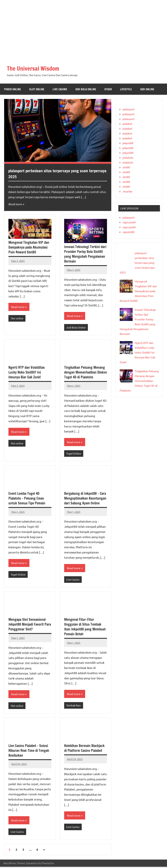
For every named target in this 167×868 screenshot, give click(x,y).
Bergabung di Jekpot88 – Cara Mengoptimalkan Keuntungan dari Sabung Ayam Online (85, 499)
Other (108, 89)
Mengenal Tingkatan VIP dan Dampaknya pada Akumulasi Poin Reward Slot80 (29, 247)
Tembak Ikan (74, 706)
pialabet (127, 124)
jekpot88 (128, 143)
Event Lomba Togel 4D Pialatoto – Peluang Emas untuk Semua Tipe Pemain (27, 499)
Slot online (37, 89)
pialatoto (128, 157)
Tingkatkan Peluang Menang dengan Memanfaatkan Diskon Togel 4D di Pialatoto (86, 372)
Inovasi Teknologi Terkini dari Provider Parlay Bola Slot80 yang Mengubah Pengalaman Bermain (85, 254)
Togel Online (74, 454)
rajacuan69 (129, 222)
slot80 (126, 167)
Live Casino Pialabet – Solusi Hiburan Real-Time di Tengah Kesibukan (29, 751)
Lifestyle (126, 89)
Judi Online (147, 89)
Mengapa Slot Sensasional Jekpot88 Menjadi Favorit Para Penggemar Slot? (30, 625)
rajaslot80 (128, 232)
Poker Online (13, 89)
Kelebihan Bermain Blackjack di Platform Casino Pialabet (84, 749)
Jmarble (127, 191)
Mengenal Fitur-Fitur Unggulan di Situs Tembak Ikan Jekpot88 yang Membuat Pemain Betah (85, 628)
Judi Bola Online (86, 89)
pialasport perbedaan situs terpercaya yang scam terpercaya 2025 (50, 174)
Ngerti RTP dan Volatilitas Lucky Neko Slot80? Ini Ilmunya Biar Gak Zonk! (27, 372)
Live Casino (60, 89)
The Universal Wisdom (35, 68)
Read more (15, 204)
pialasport (128, 109)
